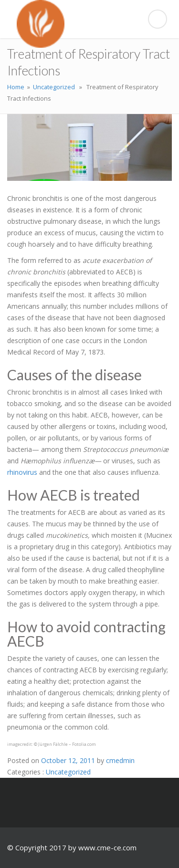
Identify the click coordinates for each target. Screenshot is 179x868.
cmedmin (120, 760)
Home (16, 87)
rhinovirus (22, 472)
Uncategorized (54, 87)
